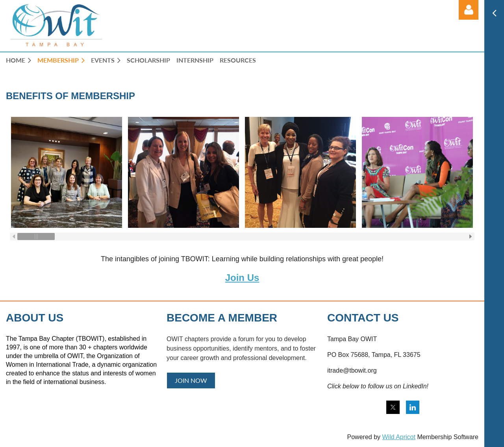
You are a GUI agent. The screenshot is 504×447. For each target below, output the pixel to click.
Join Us (242, 278)
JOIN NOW (191, 380)
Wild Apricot (398, 437)
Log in (469, 10)
